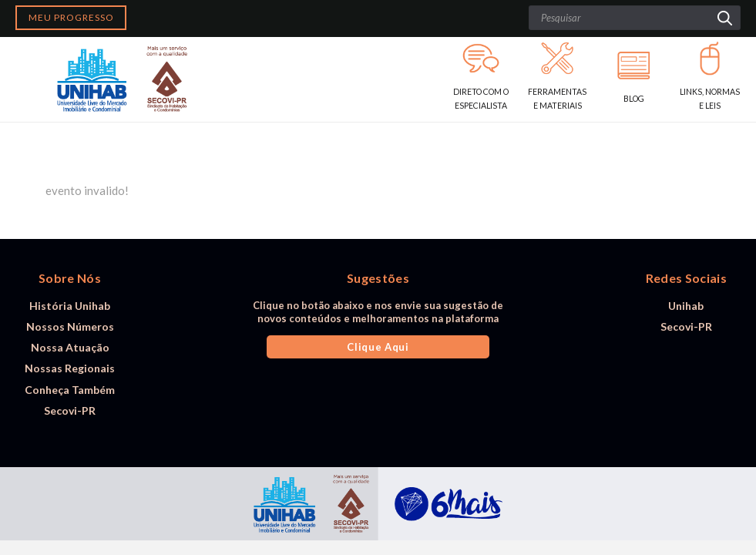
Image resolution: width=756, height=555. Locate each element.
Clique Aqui (378, 347)
